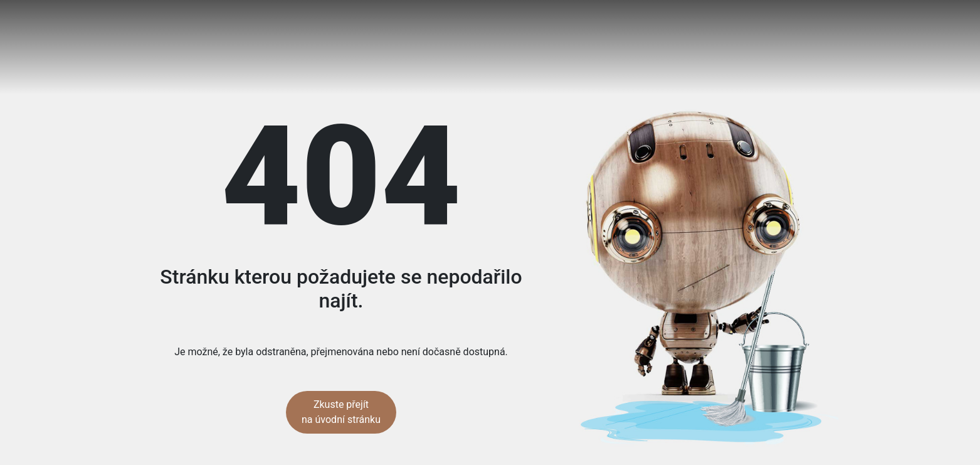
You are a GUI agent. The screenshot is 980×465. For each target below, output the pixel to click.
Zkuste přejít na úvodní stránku (341, 412)
